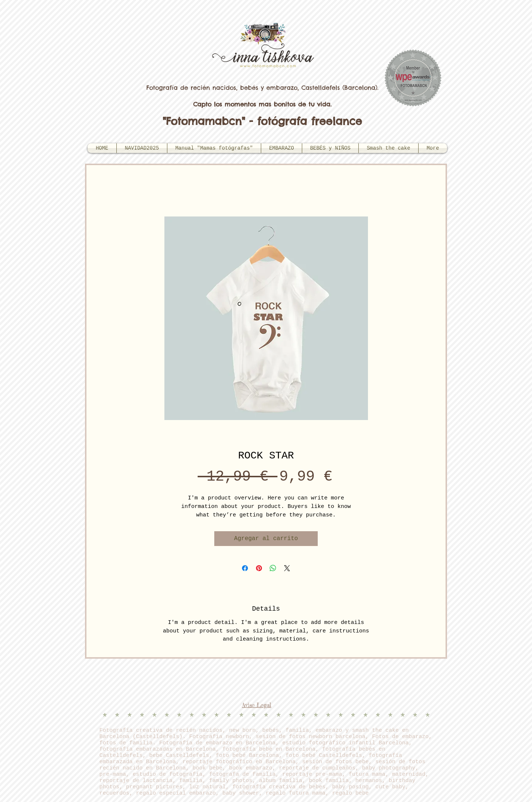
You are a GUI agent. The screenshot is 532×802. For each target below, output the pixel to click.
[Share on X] (287, 568)
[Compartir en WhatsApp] (273, 568)
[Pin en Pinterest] (259, 568)
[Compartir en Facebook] (245, 568)
